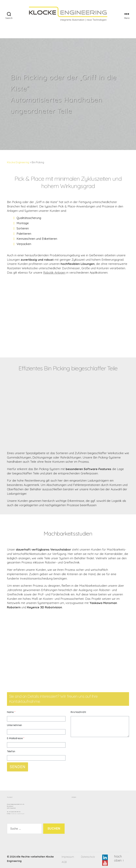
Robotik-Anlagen (54, 272)
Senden (18, 767)
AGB (64, 862)
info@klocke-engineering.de (17, 814)
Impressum (68, 857)
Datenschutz (88, 857)
